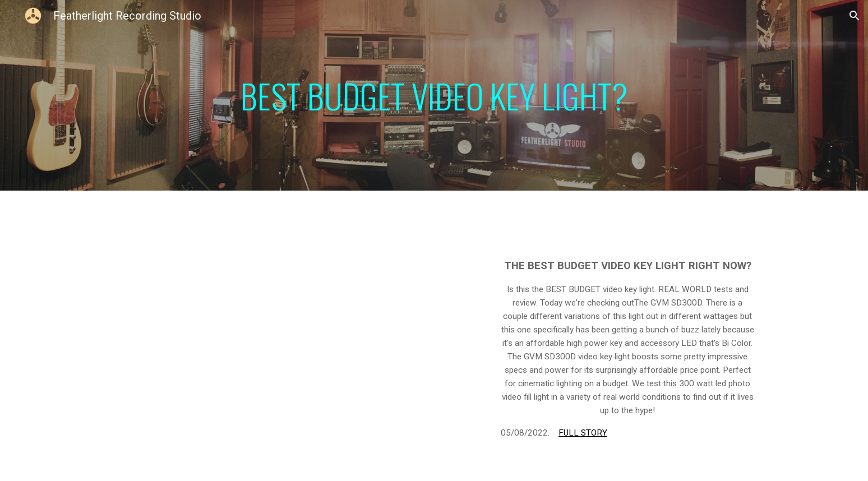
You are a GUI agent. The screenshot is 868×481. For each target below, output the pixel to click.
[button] (855, 16)
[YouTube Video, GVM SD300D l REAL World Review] (296, 360)
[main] (434, 96)
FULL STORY (583, 433)
